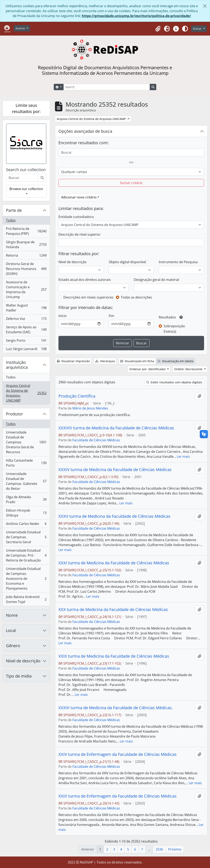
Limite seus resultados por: (26, 108)
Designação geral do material (156, 280)
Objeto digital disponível (127, 262)
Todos (11, 220)
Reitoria (26, 256)
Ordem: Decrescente (189, 369)
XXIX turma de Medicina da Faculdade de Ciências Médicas (114, 656)
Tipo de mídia (19, 676)
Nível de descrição (23, 661)
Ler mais (183, 456)
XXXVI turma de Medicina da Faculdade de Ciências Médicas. (116, 708)
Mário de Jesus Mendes (90, 408)
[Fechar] (205, 6)
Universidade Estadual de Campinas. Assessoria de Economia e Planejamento (26, 579)
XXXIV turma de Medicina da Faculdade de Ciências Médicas (115, 470)
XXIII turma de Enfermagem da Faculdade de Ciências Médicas (118, 796)
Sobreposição (174, 326)
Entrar (198, 29)
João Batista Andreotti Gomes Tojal (26, 599)
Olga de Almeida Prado (26, 499)
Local (11, 630)
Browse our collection (26, 189)
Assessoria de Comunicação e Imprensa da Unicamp (26, 289)
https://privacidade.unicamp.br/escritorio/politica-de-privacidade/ (136, 16)
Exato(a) (170, 331)
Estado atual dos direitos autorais (85, 280)
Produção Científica (77, 396)
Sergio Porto (26, 341)
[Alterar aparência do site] (185, 29)
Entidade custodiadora (76, 217)
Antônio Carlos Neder (26, 525)
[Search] (107, 87)
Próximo (175, 849)
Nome (12, 615)
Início (63, 316)
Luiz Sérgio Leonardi (26, 350)
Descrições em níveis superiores (88, 297)
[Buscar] (42, 178)
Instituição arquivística (17, 365)
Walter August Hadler (26, 308)
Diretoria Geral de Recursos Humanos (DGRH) (26, 269)
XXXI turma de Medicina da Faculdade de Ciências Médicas (114, 563)
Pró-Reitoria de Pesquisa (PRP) (26, 231)
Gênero (13, 646)
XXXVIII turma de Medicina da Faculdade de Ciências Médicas (116, 428)
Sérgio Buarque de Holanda (26, 244)
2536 (159, 849)
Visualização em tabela (175, 361)
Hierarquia (105, 361)
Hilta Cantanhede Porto (26, 463)
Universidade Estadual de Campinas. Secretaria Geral (26, 537)
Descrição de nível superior (80, 234)
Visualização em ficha (137, 361)
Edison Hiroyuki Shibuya (26, 513)
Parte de (14, 210)
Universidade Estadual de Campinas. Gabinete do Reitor (26, 481)
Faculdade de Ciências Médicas (96, 440)
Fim (111, 316)
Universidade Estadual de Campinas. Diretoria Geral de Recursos (26, 442)
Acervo (21, 28)
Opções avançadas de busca (85, 131)
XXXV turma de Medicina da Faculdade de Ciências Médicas (114, 516)
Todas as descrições (136, 297)
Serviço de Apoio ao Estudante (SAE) (26, 330)
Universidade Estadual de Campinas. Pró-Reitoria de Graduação (26, 555)
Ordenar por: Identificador (148, 369)
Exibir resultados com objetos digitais (174, 382)
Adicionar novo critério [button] (79, 197)
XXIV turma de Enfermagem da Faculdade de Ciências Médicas (118, 754)
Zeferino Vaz (26, 320)
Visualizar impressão (73, 361)
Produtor (14, 414)
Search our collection (26, 170)
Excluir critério (131, 183)
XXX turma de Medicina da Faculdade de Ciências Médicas (113, 610)
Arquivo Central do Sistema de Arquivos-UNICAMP (26, 393)
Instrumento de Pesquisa (178, 262)
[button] (158, 29)
